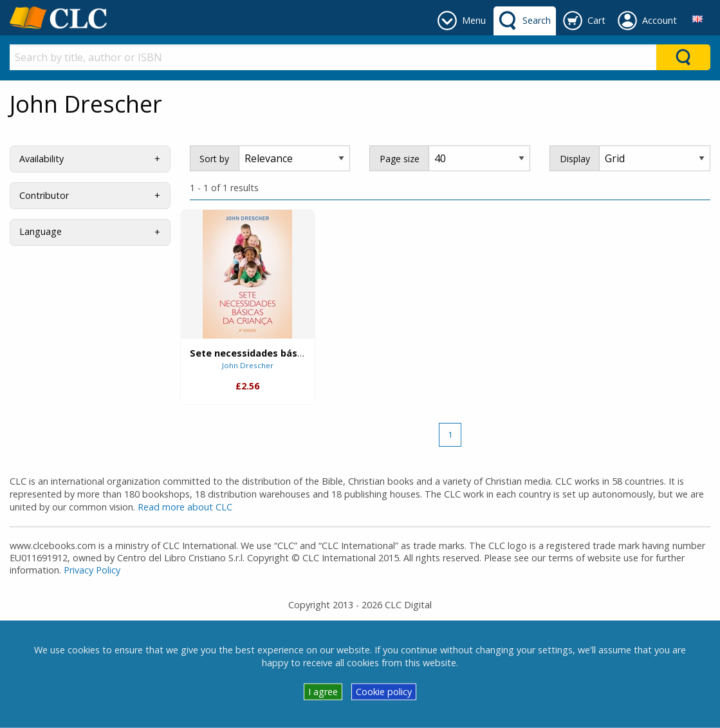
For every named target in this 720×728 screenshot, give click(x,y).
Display (575, 159)
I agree (323, 692)
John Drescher (248, 365)
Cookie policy (384, 692)
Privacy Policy (92, 570)
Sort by (214, 159)
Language (41, 231)
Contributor (44, 195)
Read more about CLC (185, 507)
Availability (42, 159)
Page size (400, 159)
